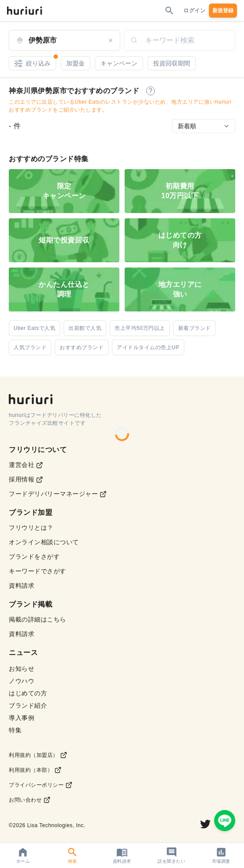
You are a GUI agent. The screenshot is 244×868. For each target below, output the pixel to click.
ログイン (194, 11)
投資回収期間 (172, 63)
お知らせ (22, 669)
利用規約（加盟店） (38, 755)
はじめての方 (28, 693)
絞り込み (35, 62)
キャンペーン (119, 63)
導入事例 (22, 718)
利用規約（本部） (35, 770)
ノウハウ (22, 681)
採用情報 (26, 479)
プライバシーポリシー (41, 785)
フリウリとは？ (31, 528)
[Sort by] (204, 126)
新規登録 (223, 11)
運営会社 (26, 465)
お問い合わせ (30, 800)
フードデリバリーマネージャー (58, 494)
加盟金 (75, 63)
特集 (15, 730)
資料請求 (22, 586)
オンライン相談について (44, 542)
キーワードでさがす (38, 571)
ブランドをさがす (34, 557)
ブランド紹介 (28, 705)
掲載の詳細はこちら (38, 619)
